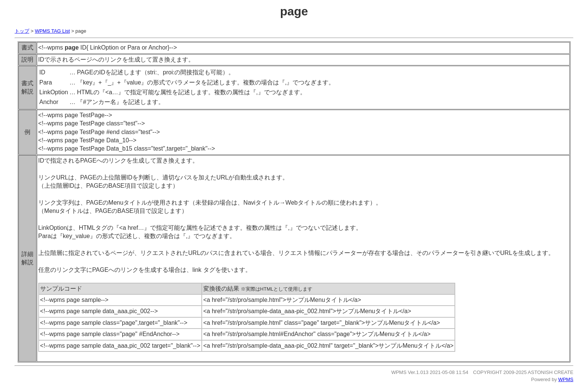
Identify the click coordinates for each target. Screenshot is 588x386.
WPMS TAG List (52, 31)
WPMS (566, 379)
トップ (22, 31)
